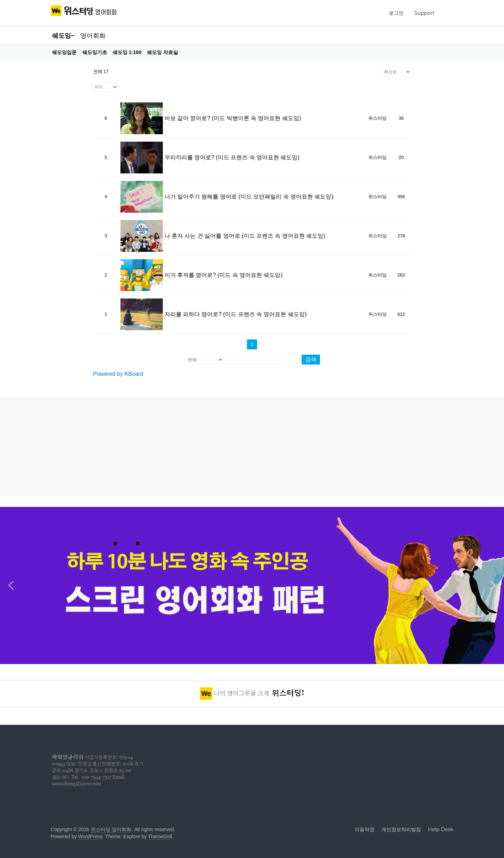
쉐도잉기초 (95, 52)
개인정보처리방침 (401, 829)
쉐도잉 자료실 (162, 52)
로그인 (396, 13)
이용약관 (364, 829)
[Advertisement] (252, 447)
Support (424, 13)
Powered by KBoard (118, 374)
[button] (11, 585)
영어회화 (93, 36)
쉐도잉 (61, 36)
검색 (311, 359)
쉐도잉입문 (64, 52)
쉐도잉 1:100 (127, 52)
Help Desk (441, 829)
